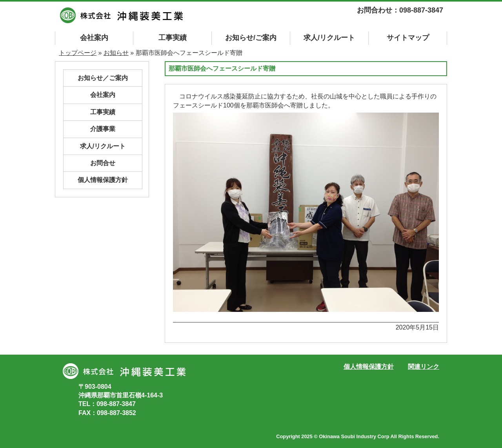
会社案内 (94, 38)
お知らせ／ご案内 (103, 78)
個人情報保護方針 (103, 180)
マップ (408, 38)
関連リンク (424, 367)
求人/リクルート (329, 38)
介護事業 (103, 129)
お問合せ (103, 163)
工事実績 (173, 38)
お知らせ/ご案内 (251, 38)
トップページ (78, 53)
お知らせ (116, 53)
